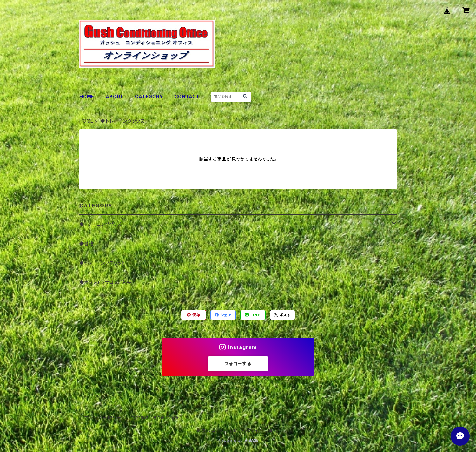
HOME (87, 96)
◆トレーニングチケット (102, 263)
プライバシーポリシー (103, 418)
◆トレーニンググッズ (100, 224)
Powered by (238, 440)
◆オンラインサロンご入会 (105, 282)
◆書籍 (86, 243)
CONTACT (187, 96)
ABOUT (115, 96)
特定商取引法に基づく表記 (156, 418)
